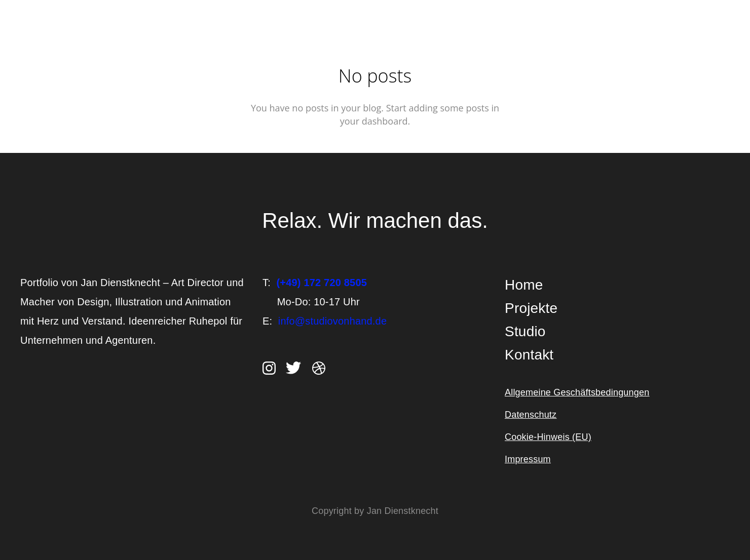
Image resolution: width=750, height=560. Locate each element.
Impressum (528, 459)
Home (524, 285)
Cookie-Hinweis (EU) (548, 437)
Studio (525, 331)
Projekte (531, 308)
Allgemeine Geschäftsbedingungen (577, 392)
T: (315, 283)
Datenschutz (531, 415)
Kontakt (529, 355)
